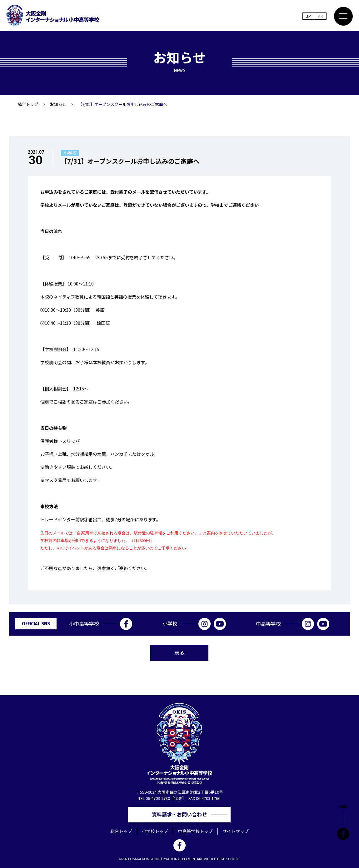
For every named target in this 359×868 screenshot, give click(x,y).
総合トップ (28, 104)
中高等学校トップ (195, 831)
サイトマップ (236, 831)
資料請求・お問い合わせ (182, 814)
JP (308, 16)
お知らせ (58, 104)
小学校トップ (155, 831)
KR (320, 16)
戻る (179, 652)
